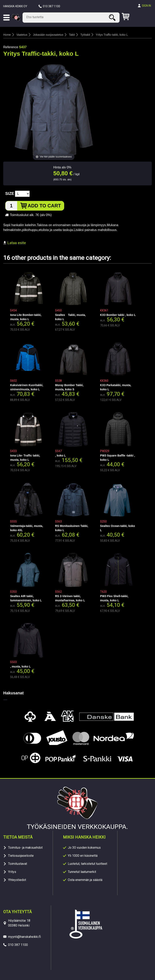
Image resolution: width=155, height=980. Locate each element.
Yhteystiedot (17, 880)
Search (113, 17)
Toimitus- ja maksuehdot (25, 848)
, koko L (60, 456)
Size (10, 193)
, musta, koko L (20, 667)
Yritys (12, 872)
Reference (11, 47)
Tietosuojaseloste (21, 856)
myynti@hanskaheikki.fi (24, 937)
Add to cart (44, 206)
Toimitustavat (18, 864)
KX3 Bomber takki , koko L (118, 315)
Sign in (146, 6)
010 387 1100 (51, 6)
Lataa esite (15, 243)
